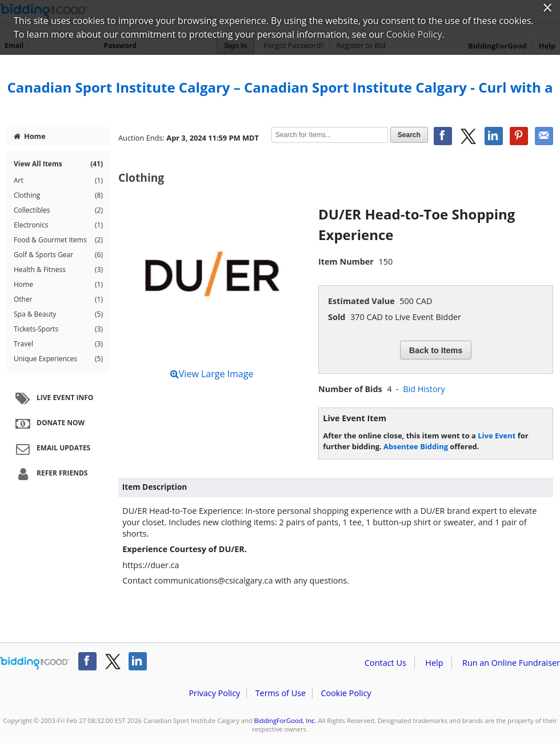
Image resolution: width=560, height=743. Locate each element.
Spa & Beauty (58, 314)
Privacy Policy (214, 693)
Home (30, 136)
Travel (58, 344)
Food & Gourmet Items (58, 240)
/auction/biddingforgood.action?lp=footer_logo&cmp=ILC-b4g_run (35, 664)
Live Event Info (53, 398)
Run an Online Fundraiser (511, 663)
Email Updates (51, 449)
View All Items (58, 164)
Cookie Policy (346, 693)
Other (58, 299)
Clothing (58, 195)
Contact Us (385, 663)
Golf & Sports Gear (58, 255)
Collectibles (58, 210)
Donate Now (49, 424)
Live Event (497, 436)
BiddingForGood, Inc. (285, 720)
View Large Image (212, 374)
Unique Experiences (58, 359)
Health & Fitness (58, 270)
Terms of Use (281, 693)
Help (434, 663)
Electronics (58, 225)
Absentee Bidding (416, 446)
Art (58, 181)
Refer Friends (50, 474)
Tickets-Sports (58, 329)
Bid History (424, 389)
